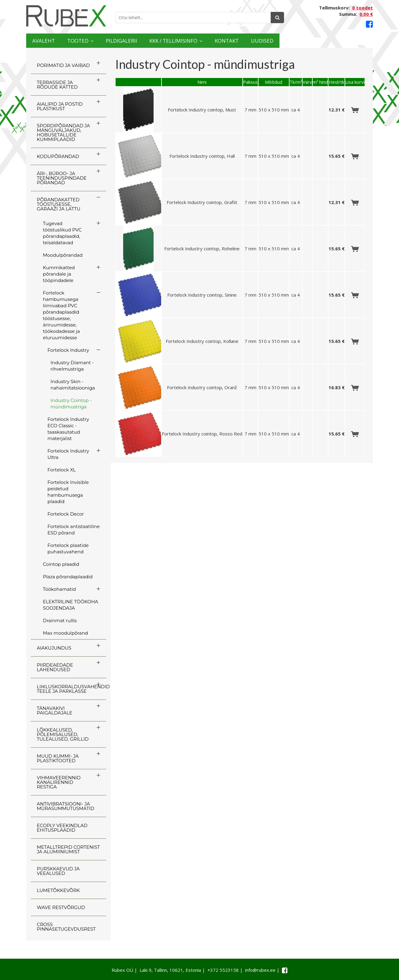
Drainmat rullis (60, 620)
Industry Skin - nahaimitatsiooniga (73, 385)
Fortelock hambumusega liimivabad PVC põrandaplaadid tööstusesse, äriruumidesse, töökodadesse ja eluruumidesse (61, 315)
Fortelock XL (62, 470)
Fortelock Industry (68, 350)
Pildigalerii (157, 41)
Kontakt (301, 41)
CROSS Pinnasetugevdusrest (66, 927)
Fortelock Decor (66, 514)
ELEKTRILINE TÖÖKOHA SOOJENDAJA (71, 605)
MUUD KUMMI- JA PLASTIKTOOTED (58, 758)
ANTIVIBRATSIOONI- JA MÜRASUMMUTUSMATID (66, 806)
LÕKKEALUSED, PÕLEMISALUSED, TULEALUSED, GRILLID (63, 734)
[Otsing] (277, 18)
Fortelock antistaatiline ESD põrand (74, 530)
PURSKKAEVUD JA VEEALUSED (58, 871)
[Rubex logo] (66, 16)
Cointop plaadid (61, 564)
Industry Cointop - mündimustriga (71, 404)
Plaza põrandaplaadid (68, 577)
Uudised (349, 41)
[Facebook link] (369, 24)
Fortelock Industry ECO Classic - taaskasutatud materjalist (68, 429)
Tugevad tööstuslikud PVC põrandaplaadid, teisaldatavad (62, 233)
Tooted (98, 41)
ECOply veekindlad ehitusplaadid (62, 828)
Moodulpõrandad (63, 255)
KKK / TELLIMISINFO (228, 41)
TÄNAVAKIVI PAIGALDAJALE (55, 710)
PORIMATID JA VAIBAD (63, 65)
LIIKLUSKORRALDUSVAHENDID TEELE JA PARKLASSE (71, 689)
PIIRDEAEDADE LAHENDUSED (55, 667)
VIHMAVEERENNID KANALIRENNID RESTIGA (59, 782)
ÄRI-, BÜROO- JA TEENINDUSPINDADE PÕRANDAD (62, 178)
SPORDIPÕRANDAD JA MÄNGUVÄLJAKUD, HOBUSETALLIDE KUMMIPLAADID (63, 132)
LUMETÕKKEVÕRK (58, 890)
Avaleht (50, 41)
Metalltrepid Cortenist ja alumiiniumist (68, 849)
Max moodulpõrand (65, 633)
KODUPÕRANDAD (58, 156)
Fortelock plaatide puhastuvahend (68, 548)
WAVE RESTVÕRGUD (61, 907)
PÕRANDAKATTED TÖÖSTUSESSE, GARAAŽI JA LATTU (59, 204)
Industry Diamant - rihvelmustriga (72, 366)
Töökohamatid (59, 589)
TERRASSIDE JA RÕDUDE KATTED (57, 85)
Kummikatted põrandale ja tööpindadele (59, 274)
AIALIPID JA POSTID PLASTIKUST (60, 106)
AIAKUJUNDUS (54, 648)
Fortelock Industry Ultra (68, 454)
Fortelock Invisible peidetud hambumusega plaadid (68, 492)
